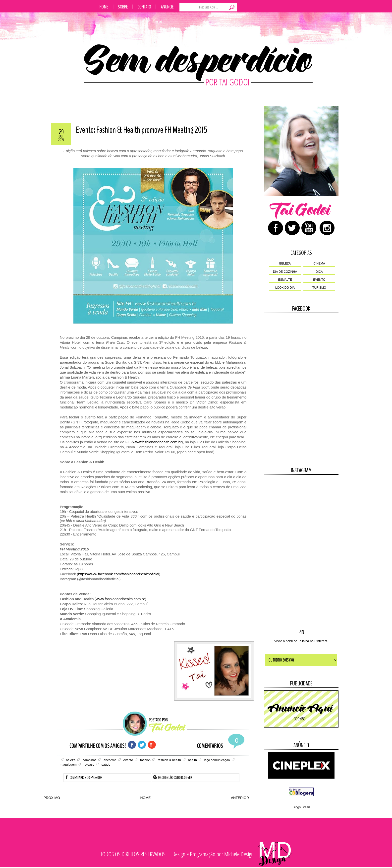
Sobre (123, 7)
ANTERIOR (240, 798)
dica (319, 272)
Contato (144, 7)
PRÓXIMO (52, 798)
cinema (319, 264)
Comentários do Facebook (84, 778)
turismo (319, 288)
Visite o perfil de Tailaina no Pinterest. (301, 641)
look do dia (285, 288)
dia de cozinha (285, 272)
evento (319, 280)
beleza (285, 264)
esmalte (285, 280)
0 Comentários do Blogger (173, 778)
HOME (145, 798)
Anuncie (167, 7)
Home (104, 7)
